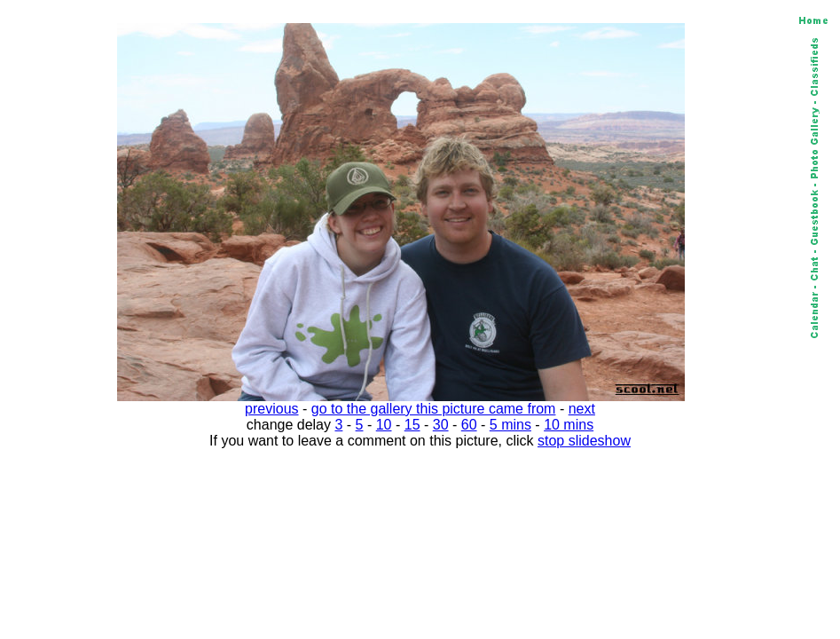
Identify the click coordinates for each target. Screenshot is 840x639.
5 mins (510, 425)
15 (412, 425)
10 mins (569, 425)
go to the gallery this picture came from (434, 409)
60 (469, 425)
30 (441, 425)
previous (271, 409)
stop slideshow (584, 441)
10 (384, 425)
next (582, 409)
